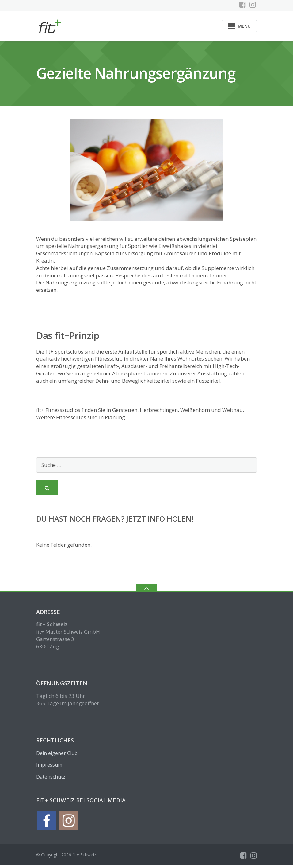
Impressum (49, 768)
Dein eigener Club (57, 756)
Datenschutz (51, 780)
